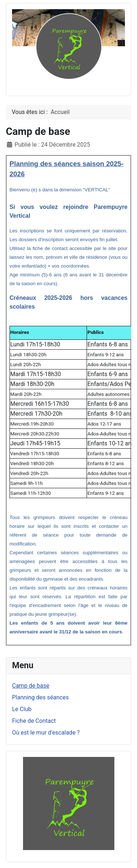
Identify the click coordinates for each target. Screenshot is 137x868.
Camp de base (31, 686)
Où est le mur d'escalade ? (46, 733)
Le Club (22, 709)
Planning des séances (40, 697)
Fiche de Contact (34, 721)
